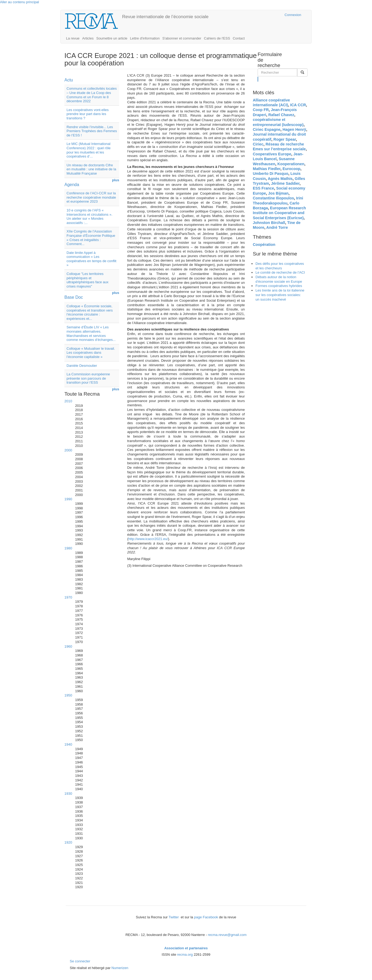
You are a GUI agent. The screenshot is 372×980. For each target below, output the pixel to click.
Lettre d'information (145, 38)
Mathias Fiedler (267, 169)
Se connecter (80, 961)
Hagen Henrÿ (294, 129)
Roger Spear (285, 139)
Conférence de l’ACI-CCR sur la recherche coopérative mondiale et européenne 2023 (91, 197)
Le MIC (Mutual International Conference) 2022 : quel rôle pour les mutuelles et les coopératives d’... (89, 150)
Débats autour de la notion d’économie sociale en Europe (279, 279)
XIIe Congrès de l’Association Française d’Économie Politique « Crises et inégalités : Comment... (91, 238)
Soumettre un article (112, 38)
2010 (68, 401)
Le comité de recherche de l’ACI (280, 272)
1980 (68, 548)
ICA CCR (298, 105)
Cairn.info (257, 15)
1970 (68, 597)
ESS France (263, 188)
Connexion (293, 15)
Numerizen (120, 968)
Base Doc (74, 297)
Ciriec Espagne (267, 129)
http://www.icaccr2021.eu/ (148, 539)
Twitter (174, 917)
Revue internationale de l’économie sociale (165, 17)
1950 (68, 695)
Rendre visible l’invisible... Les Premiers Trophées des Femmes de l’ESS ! (92, 131)
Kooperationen (291, 164)
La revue (73, 38)
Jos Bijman (278, 193)
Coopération (264, 245)
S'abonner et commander (182, 38)
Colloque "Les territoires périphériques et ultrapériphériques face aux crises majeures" (88, 280)
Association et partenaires (186, 948)
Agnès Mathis (280, 179)
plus (116, 180)
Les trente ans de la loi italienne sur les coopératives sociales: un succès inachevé (280, 295)
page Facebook (206, 917)
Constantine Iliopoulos (273, 198)
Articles (88, 38)
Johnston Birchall (269, 223)
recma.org (185, 955)
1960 (68, 646)
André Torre (277, 227)
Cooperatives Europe (272, 154)
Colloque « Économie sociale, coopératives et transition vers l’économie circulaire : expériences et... (90, 312)
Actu (69, 80)
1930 (68, 794)
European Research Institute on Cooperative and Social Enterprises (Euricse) (279, 213)
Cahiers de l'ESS (217, 38)
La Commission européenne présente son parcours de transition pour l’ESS (88, 378)
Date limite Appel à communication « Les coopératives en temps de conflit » (91, 259)
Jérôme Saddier (285, 183)
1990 (68, 499)
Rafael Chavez (281, 115)
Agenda (72, 185)
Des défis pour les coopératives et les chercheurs (280, 266)
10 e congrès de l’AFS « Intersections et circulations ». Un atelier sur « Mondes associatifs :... (89, 217)
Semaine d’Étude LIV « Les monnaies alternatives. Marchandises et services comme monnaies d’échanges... (91, 333)
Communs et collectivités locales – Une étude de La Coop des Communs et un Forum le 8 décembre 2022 (92, 95)
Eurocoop (291, 169)
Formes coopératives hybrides (279, 286)
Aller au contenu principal (20, 2)
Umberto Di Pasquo (271, 174)
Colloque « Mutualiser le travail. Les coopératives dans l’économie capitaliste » (91, 353)
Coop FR (261, 110)
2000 (68, 450)
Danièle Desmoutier (82, 366)
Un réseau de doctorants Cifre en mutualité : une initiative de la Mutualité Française (91, 169)
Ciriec (258, 144)
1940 (68, 744)
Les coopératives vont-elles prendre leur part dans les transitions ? (88, 114)
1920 (68, 842)
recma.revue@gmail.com (227, 935)
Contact (239, 38)
